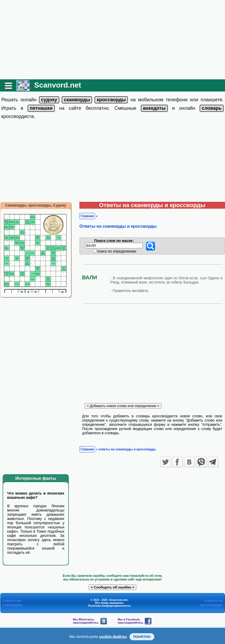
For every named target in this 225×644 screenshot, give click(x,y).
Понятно (142, 637)
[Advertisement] (112, 40)
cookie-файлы (113, 636)
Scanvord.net (58, 85)
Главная (87, 216)
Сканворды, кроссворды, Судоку (36, 205)
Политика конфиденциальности (109, 606)
